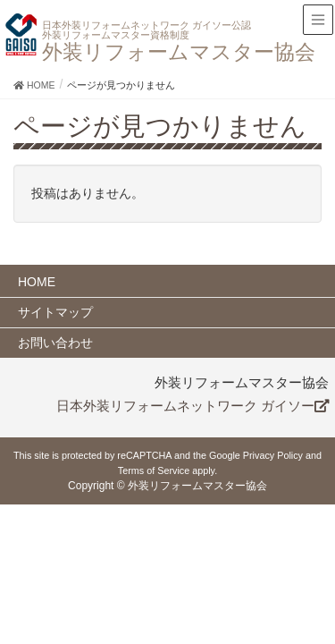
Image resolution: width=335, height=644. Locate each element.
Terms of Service (154, 470)
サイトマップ (55, 312)
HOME (37, 282)
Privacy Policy (273, 455)
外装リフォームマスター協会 (167, 42)
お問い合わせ (55, 343)
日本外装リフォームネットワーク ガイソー (193, 406)
